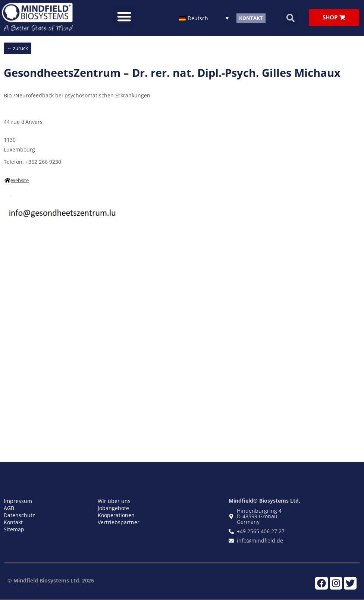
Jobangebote (113, 508)
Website (20, 180)
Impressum (18, 501)
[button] (124, 16)
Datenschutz (19, 515)
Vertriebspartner (119, 522)
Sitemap (14, 529)
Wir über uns (114, 501)
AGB (9, 508)
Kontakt (13, 522)
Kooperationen (116, 515)
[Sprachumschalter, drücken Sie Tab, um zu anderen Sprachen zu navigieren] (204, 18)
